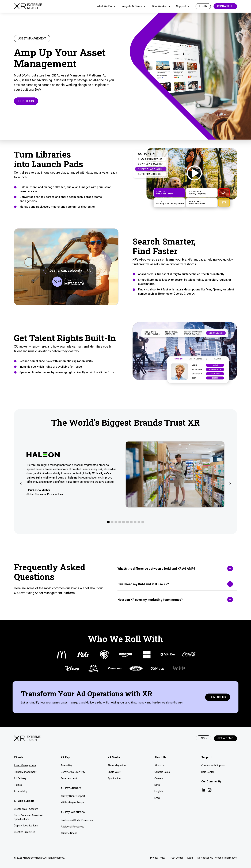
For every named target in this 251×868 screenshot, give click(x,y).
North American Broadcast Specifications (29, 817)
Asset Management (25, 765)
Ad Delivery (20, 778)
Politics (18, 785)
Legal (190, 858)
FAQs (157, 798)
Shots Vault (114, 772)
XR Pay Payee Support (73, 803)
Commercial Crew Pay (73, 772)
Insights (159, 791)
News (157, 785)
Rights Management (25, 772)
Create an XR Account (26, 809)
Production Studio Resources (77, 820)
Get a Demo (225, 738)
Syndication (114, 778)
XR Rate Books (69, 833)
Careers (159, 778)
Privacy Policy (158, 858)
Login (204, 738)
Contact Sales (162, 772)
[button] (106, 6)
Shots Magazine (117, 765)
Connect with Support (213, 765)
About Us (159, 765)
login (203, 6)
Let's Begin (26, 101)
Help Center (208, 772)
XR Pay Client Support (73, 796)
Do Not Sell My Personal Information (217, 858)
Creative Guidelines (24, 832)
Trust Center (176, 858)
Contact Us (225, 6)
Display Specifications (26, 826)
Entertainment (69, 778)
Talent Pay (67, 765)
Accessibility (21, 791)
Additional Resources (73, 827)
